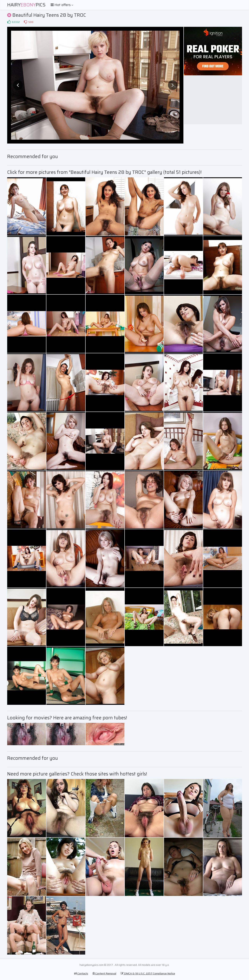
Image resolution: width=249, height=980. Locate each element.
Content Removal (104, 973)
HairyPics (26, 5)
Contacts (81, 973)
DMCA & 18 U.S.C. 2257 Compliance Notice (148, 973)
